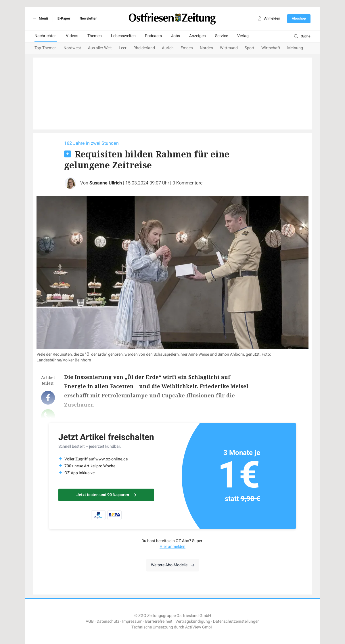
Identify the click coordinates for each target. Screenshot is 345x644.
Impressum (132, 621)
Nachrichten (46, 36)
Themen (95, 36)
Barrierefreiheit (159, 621)
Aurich (168, 48)
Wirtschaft (271, 48)
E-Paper (64, 18)
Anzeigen (198, 36)
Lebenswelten (123, 36)
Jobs (176, 36)
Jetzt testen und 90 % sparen (106, 495)
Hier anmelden (172, 547)
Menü (40, 18)
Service (222, 36)
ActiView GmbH (199, 627)
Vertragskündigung (193, 621)
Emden (187, 48)
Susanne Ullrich (106, 183)
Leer (123, 48)
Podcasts (153, 36)
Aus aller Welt (100, 48)
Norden (206, 48)
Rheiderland (144, 48)
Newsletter (88, 18)
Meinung (295, 48)
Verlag (243, 36)
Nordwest (72, 48)
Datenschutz (108, 621)
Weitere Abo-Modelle (173, 565)
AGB (90, 621)
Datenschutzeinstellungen (236, 621)
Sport (250, 48)
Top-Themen (46, 48)
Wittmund (229, 48)
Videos (72, 36)
